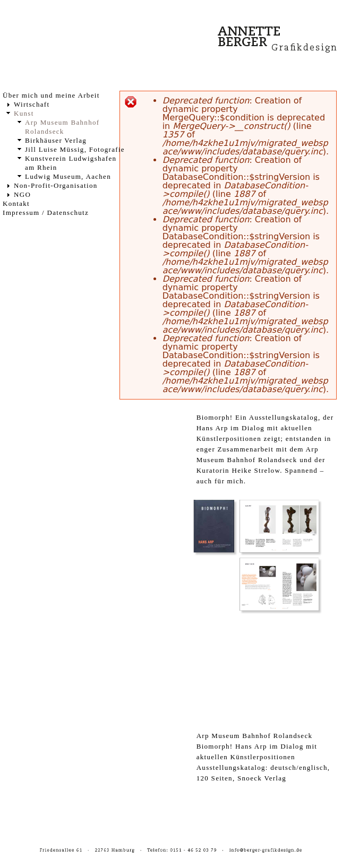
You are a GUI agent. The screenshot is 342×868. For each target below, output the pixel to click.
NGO (22, 194)
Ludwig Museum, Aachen (68, 176)
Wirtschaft (32, 104)
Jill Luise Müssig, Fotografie (75, 149)
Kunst (24, 113)
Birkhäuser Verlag (56, 140)
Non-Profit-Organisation (55, 185)
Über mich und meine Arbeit (51, 95)
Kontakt (16, 203)
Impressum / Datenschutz (46, 212)
